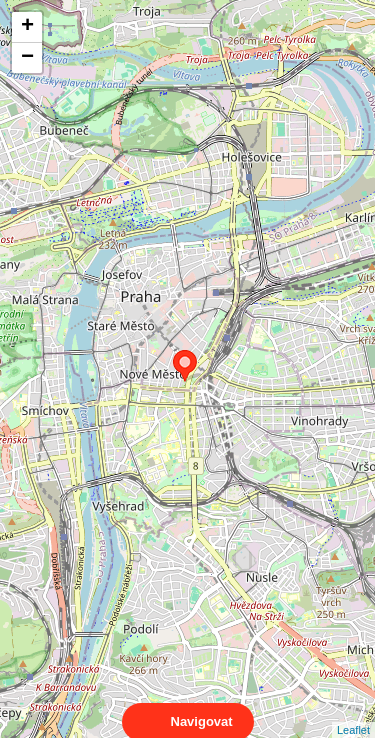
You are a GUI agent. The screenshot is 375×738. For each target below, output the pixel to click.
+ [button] (27, 27)
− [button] (27, 58)
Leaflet (353, 712)
